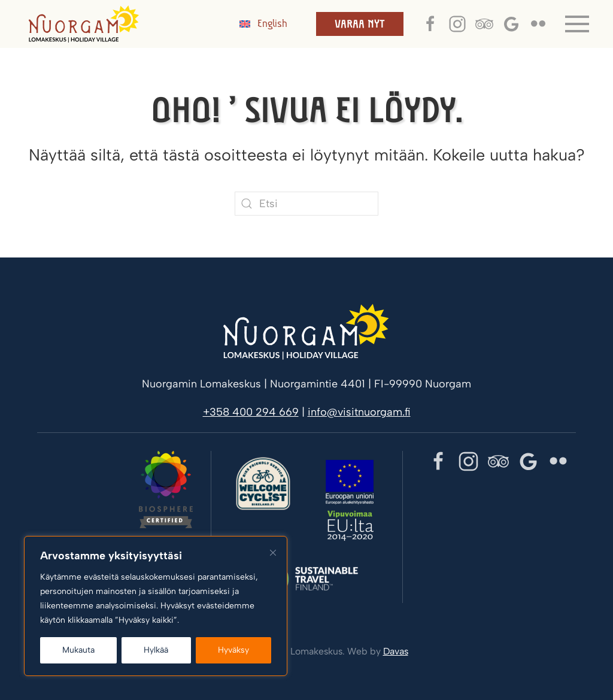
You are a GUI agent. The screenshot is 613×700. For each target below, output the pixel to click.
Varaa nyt (360, 24)
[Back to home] (84, 24)
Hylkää (156, 650)
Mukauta (78, 650)
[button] (577, 24)
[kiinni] (273, 553)
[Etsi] (306, 204)
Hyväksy (233, 650)
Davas (396, 651)
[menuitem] (263, 24)
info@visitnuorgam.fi (359, 412)
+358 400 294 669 (251, 412)
